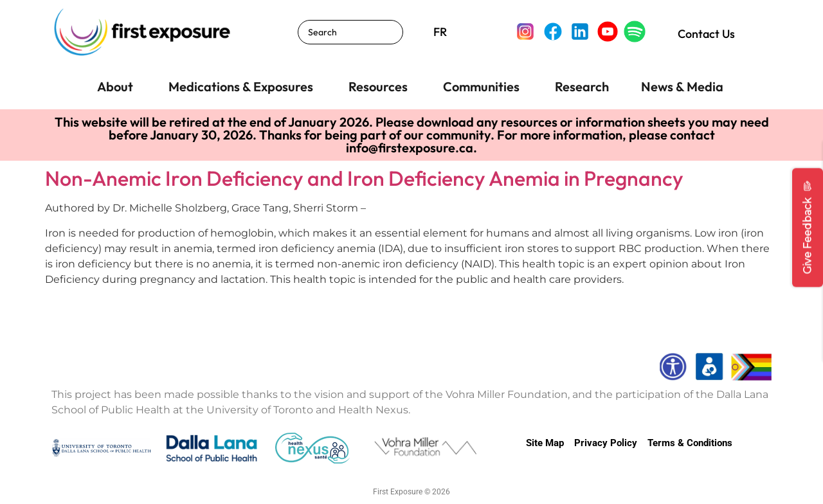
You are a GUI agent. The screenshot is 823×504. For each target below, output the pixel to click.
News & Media (682, 86)
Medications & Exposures (241, 86)
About (115, 86)
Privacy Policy (606, 443)
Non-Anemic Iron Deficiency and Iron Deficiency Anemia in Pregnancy (364, 178)
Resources (378, 86)
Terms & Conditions (690, 443)
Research (582, 86)
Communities (481, 86)
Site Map (545, 443)
